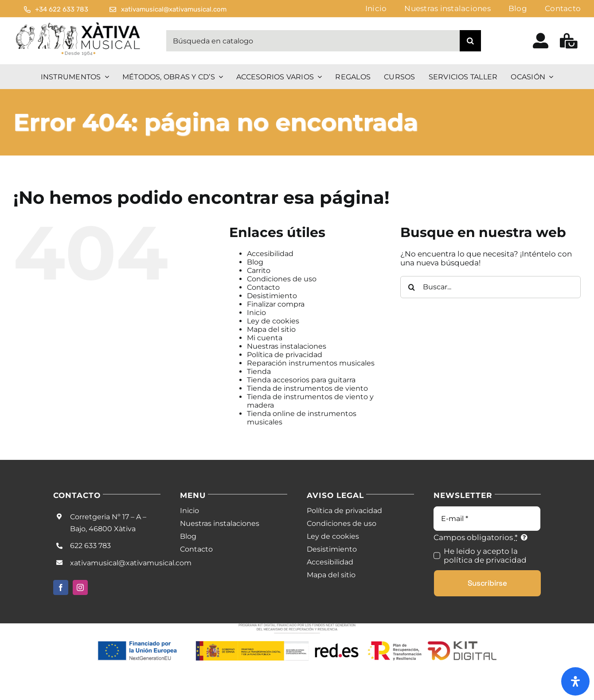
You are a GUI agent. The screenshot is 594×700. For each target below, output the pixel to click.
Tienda (259, 371)
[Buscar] (470, 41)
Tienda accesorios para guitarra (301, 380)
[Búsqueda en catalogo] (313, 41)
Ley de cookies (273, 321)
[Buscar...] (490, 287)
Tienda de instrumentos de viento (307, 388)
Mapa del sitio (271, 329)
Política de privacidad (285, 355)
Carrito (259, 270)
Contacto (263, 287)
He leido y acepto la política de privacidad (485, 556)
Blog (255, 262)
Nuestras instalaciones (287, 346)
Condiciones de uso (282, 279)
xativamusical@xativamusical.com (131, 563)
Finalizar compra (276, 304)
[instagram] (80, 587)
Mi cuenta (265, 338)
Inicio (256, 313)
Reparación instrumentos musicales (311, 363)
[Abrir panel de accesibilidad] (575, 681)
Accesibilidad (270, 254)
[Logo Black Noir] (79, 24)
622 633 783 (90, 546)
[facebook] (61, 587)
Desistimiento (272, 296)
